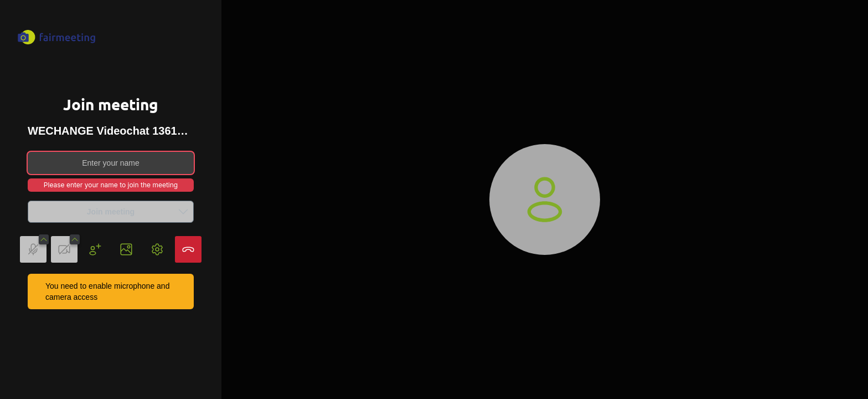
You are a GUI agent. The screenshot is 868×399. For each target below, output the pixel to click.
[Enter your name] (111, 163)
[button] (183, 212)
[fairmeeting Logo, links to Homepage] (56, 37)
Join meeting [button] (140, 212)
